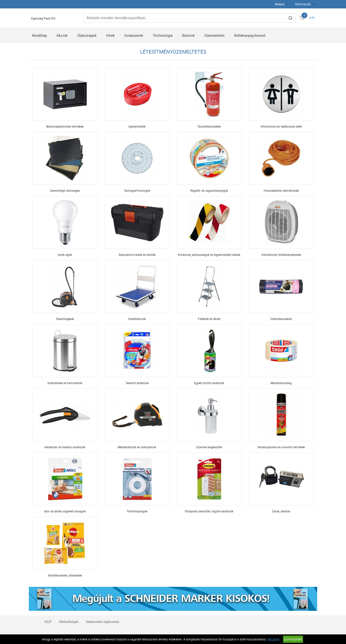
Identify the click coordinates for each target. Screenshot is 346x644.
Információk (303, 4)
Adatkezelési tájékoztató (102, 622)
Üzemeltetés (215, 35)
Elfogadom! (293, 639)
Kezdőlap (40, 35)
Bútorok (188, 35)
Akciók (62, 35)
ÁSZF (48, 622)
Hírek (111, 35)
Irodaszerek (134, 35)
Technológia (163, 35)
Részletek (273, 639)
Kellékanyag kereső (250, 35)
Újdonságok (87, 35)
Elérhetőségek (69, 622)
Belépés (280, 4)
